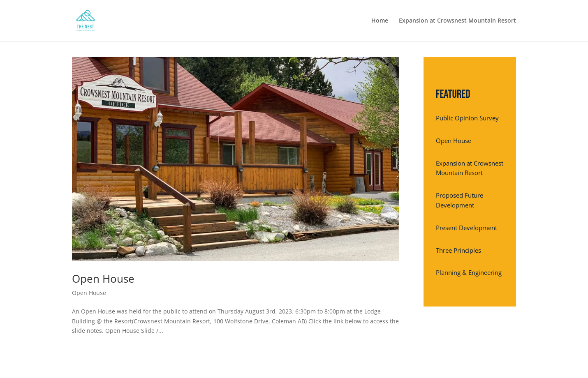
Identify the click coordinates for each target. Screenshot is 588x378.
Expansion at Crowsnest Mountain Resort (457, 21)
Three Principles (458, 250)
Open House (103, 279)
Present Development (466, 228)
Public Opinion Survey (467, 118)
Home (380, 21)
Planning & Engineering (469, 272)
